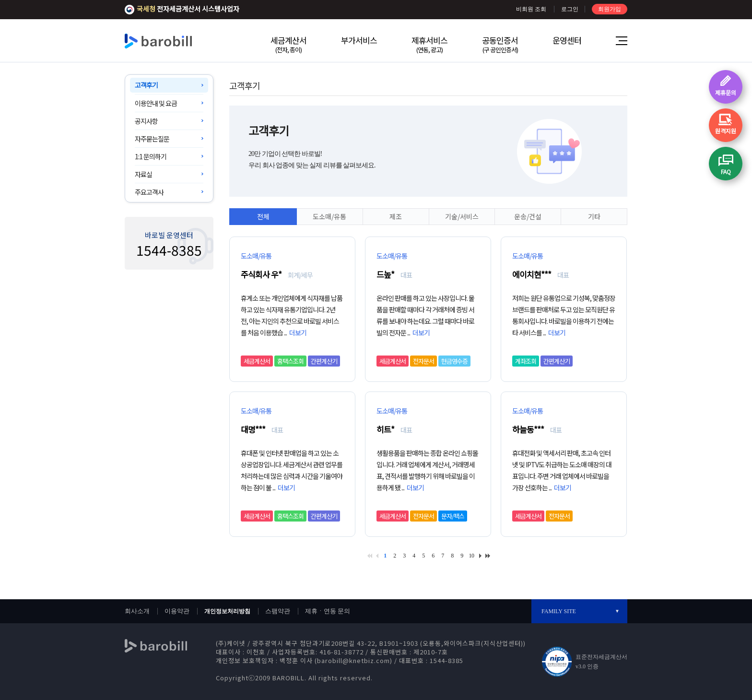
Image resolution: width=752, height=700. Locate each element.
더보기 (298, 332)
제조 (396, 216)
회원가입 (610, 9)
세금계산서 (288, 44)
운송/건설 (528, 216)
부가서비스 (359, 40)
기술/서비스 (462, 216)
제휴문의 (726, 92)
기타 (594, 216)
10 (472, 556)
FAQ (726, 172)
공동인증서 (500, 44)
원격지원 (726, 131)
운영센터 (567, 40)
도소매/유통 (329, 216)
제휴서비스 (429, 44)
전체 (263, 216)
